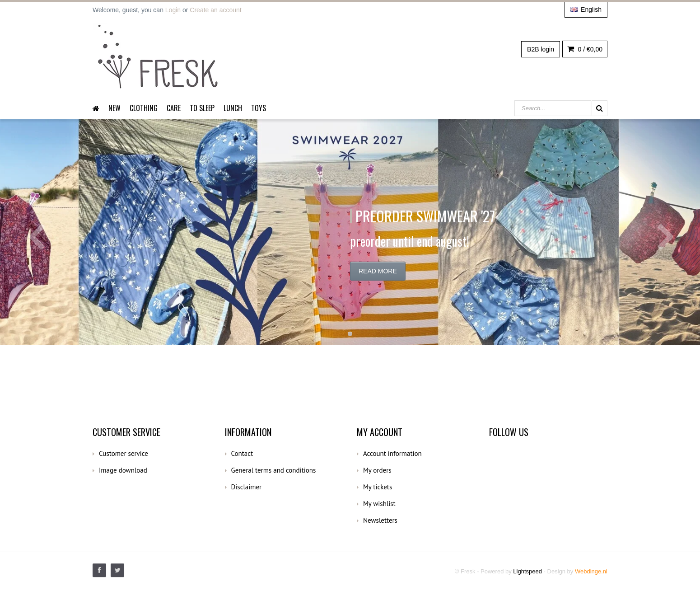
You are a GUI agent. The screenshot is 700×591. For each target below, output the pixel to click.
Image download (123, 470)
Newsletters (380, 520)
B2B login (541, 49)
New (114, 108)
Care (174, 108)
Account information (392, 453)
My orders (377, 470)
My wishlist (379, 504)
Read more (378, 271)
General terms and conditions (274, 470)
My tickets (378, 487)
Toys (259, 108)
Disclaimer (247, 487)
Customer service (124, 453)
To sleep (202, 108)
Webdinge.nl (591, 571)
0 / (585, 49)
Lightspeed (527, 571)
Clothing (144, 108)
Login (173, 10)
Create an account (215, 10)
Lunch (233, 108)
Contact (242, 453)
